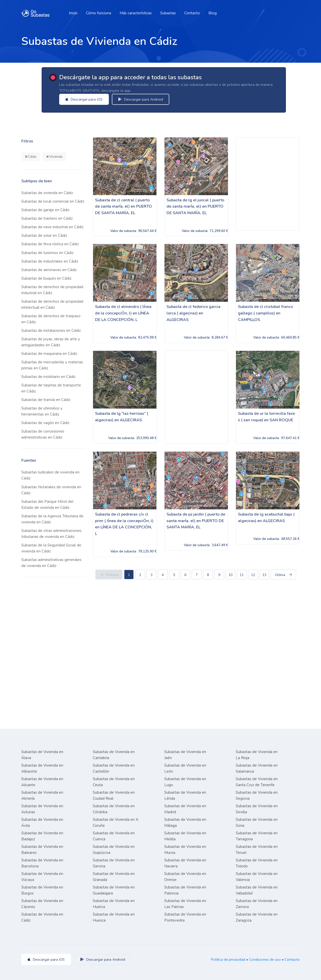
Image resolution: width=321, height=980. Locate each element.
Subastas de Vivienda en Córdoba (114, 809)
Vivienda (54, 157)
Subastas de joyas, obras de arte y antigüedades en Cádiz (51, 342)
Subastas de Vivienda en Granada (114, 877)
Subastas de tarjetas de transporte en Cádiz (51, 388)
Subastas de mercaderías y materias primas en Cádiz (52, 365)
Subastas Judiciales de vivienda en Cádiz (50, 475)
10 (230, 575)
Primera (109, 575)
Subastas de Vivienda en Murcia (185, 850)
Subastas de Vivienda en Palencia (185, 890)
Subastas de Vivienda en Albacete (42, 768)
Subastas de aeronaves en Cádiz (49, 270)
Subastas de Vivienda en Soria (257, 823)
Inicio (73, 13)
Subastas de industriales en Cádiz (50, 261)
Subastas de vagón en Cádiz (45, 423)
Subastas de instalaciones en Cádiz (51, 331)
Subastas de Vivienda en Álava (42, 755)
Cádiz (31, 157)
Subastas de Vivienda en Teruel (257, 850)
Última (283, 575)
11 (242, 575)
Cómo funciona (99, 13)
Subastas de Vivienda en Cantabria (114, 755)
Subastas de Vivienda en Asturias (42, 809)
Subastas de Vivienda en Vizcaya (42, 877)
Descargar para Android (144, 99)
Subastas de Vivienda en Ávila (42, 823)
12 (253, 575)
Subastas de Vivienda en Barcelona (42, 863)
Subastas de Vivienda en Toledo (257, 863)
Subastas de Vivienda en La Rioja (257, 755)
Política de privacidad (228, 959)
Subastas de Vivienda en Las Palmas (185, 904)
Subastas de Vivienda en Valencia (257, 877)
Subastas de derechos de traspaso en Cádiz (51, 319)
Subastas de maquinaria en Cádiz (49, 354)
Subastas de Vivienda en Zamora (257, 904)
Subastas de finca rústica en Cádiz (50, 244)
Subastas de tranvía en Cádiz (46, 400)
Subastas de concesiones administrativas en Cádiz (43, 434)
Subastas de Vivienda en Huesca (114, 917)
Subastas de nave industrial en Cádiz (52, 227)
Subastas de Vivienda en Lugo (185, 782)
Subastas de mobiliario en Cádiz (48, 377)
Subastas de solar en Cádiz (44, 235)
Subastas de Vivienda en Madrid (185, 809)
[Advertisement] (268, 184)
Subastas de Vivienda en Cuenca (114, 836)
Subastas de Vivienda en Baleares (42, 850)
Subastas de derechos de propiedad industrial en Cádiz (52, 290)
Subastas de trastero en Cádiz (47, 218)
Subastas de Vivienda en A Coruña (116, 823)
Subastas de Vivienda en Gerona (114, 863)
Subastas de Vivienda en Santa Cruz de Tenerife (257, 782)
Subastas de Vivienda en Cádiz (42, 917)
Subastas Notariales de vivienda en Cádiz (51, 490)
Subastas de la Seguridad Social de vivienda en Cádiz (51, 548)
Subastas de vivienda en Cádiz (47, 193)
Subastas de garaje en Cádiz (45, 210)
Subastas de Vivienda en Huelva (114, 904)
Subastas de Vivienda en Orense (185, 877)
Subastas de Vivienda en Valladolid (257, 890)
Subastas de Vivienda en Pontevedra (185, 917)
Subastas (168, 13)
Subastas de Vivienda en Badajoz (42, 836)
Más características (136, 13)
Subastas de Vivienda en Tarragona (257, 836)
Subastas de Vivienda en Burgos (42, 890)
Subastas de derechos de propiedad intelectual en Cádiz (52, 304)
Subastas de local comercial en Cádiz (53, 201)
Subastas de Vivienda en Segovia (257, 795)
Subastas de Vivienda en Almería (42, 795)
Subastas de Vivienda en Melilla (185, 836)
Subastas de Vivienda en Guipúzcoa (114, 850)
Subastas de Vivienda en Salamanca (257, 768)
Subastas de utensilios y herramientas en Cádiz (42, 411)
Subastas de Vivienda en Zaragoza (257, 917)
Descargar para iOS (87, 99)
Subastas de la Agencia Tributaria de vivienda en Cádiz (52, 519)
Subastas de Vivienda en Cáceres (42, 904)
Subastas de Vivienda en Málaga (185, 823)
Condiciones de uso (265, 959)
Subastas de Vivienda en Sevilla (257, 809)
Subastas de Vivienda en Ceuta (114, 782)
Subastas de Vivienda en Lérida (185, 795)
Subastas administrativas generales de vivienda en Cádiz (51, 563)
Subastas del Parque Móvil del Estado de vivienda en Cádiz (47, 505)
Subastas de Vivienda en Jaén (185, 755)
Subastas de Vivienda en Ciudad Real (114, 795)
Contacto (192, 13)
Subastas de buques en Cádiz (46, 278)
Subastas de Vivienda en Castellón (114, 768)
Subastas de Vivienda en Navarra (185, 863)
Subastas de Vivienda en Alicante (42, 782)
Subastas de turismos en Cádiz (47, 253)
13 (264, 575)
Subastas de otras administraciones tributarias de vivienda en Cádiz (51, 534)
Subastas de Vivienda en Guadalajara (114, 890)
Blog (213, 13)
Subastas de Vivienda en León (185, 768)
